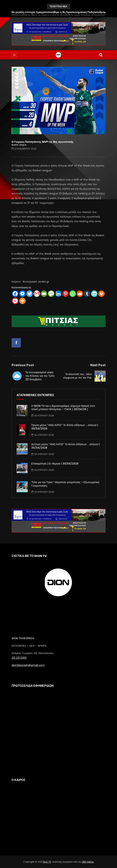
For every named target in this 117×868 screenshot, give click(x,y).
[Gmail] (37, 294)
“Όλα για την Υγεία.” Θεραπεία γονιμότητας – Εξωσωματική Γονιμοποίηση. (65, 484)
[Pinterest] (66, 294)
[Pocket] (15, 301)
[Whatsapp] (73, 294)
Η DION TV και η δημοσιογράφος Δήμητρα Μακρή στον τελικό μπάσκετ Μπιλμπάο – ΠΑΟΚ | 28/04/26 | (63, 408)
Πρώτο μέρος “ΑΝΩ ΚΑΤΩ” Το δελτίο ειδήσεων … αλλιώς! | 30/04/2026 (65, 427)
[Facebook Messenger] (22, 294)
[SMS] (51, 294)
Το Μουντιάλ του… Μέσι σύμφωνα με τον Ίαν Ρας (77, 376)
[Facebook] (15, 294)
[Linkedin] (58, 294)
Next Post (98, 365)
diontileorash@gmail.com (28, 665)
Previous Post (23, 365)
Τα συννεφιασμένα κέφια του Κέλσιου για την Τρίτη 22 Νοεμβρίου (40, 376)
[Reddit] (80, 294)
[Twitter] (30, 294)
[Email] (44, 294)
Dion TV (47, 862)
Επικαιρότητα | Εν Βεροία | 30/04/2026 (55, 464)
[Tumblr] (87, 294)
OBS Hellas (88, 862)
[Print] (101, 294)
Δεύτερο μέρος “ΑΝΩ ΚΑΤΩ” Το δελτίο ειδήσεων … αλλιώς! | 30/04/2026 (66, 446)
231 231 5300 (19, 658)
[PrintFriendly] (94, 294)
